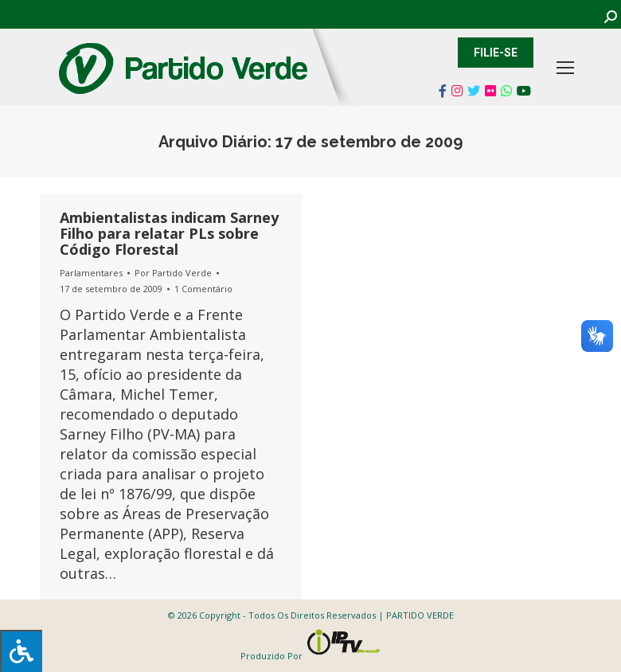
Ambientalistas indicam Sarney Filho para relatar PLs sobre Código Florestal (169, 233)
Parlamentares (91, 273)
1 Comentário (203, 289)
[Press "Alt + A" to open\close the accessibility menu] (21, 651)
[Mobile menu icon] (565, 68)
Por (173, 273)
